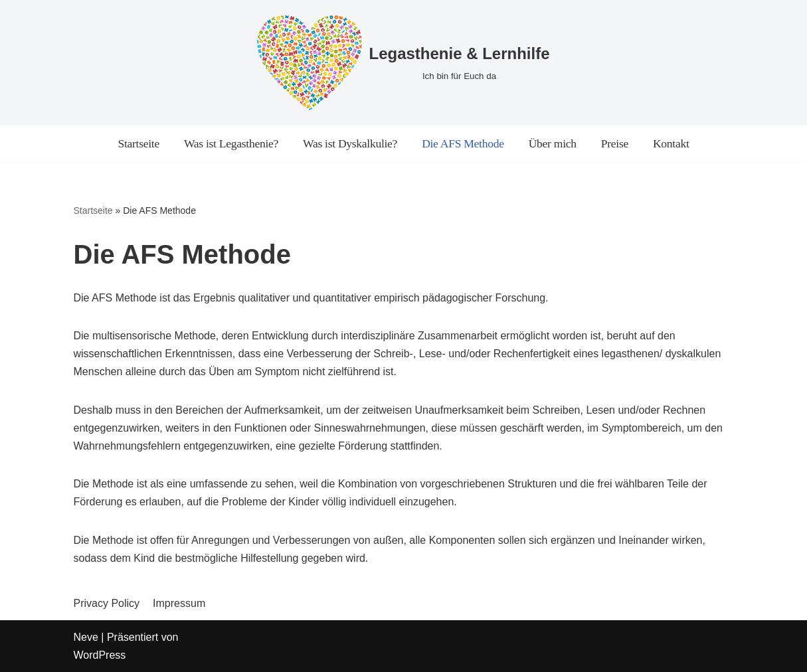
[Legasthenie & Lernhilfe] (403, 62)
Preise (615, 143)
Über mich (553, 143)
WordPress (100, 655)
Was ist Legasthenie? (231, 143)
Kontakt (671, 143)
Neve (86, 637)
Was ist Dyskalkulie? (350, 143)
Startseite (138, 143)
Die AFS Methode (463, 143)
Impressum (179, 603)
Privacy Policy (107, 603)
